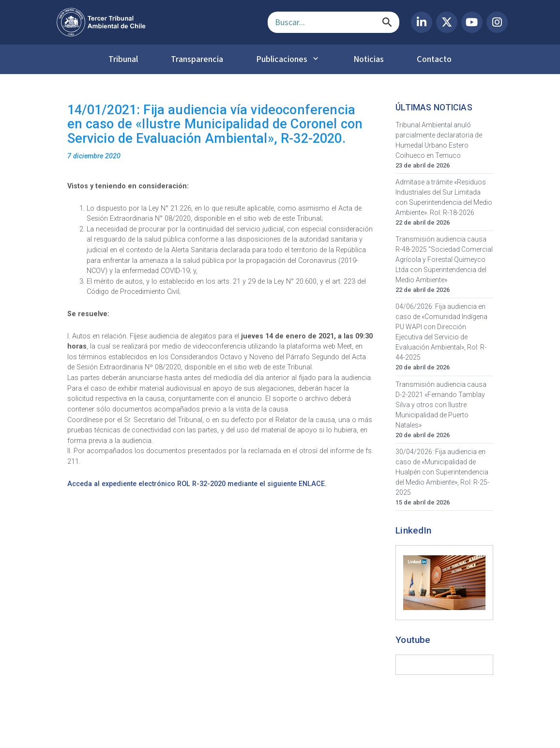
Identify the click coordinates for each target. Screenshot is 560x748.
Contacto (434, 59)
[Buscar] (387, 22)
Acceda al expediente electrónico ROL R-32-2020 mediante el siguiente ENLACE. (197, 484)
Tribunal (123, 59)
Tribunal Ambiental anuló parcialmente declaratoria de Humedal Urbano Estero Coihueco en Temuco (439, 140)
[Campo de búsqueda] (333, 22)
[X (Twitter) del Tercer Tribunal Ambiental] (447, 22)
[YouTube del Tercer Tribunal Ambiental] (472, 22)
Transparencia (197, 59)
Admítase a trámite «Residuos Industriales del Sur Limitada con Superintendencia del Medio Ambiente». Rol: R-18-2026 (444, 197)
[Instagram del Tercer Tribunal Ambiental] (497, 22)
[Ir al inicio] (154, 22)
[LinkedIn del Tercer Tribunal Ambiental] (422, 22)
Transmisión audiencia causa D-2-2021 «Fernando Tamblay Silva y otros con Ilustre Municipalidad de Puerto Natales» (441, 405)
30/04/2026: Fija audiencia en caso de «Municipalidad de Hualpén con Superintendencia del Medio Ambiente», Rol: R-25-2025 (442, 472)
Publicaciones (282, 59)
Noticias (369, 59)
